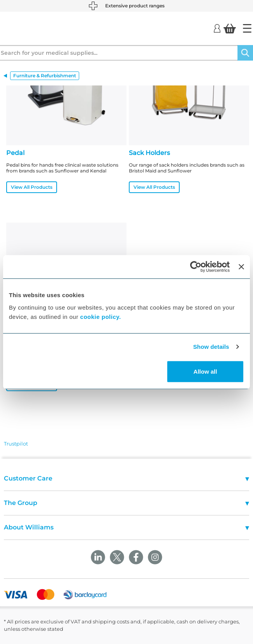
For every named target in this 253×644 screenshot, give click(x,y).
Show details (211, 347)
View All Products (32, 187)
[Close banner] (241, 267)
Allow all (205, 371)
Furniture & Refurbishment (45, 76)
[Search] (245, 53)
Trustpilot (16, 444)
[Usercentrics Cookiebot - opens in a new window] (196, 267)
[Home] (247, 28)
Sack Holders (149, 153)
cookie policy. (101, 316)
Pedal (15, 153)
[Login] (217, 28)
